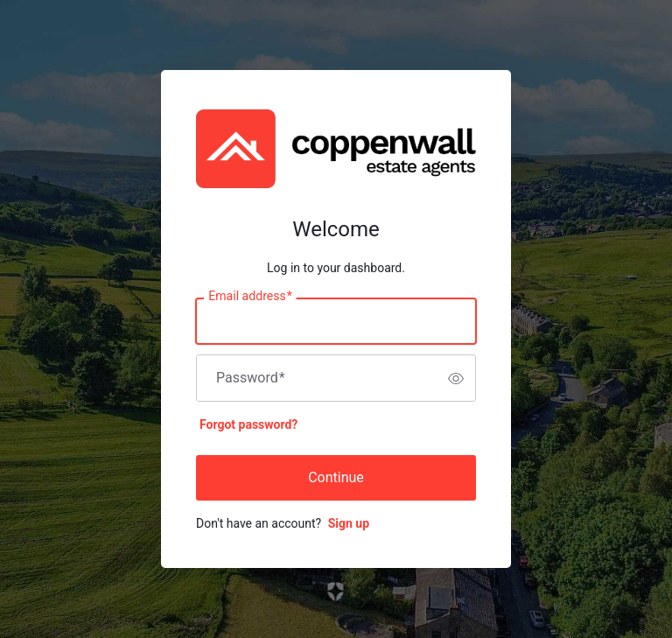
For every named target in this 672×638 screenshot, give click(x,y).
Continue (336, 477)
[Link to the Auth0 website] (336, 592)
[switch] (456, 378)
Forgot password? (248, 424)
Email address (250, 297)
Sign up (349, 523)
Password (251, 378)
